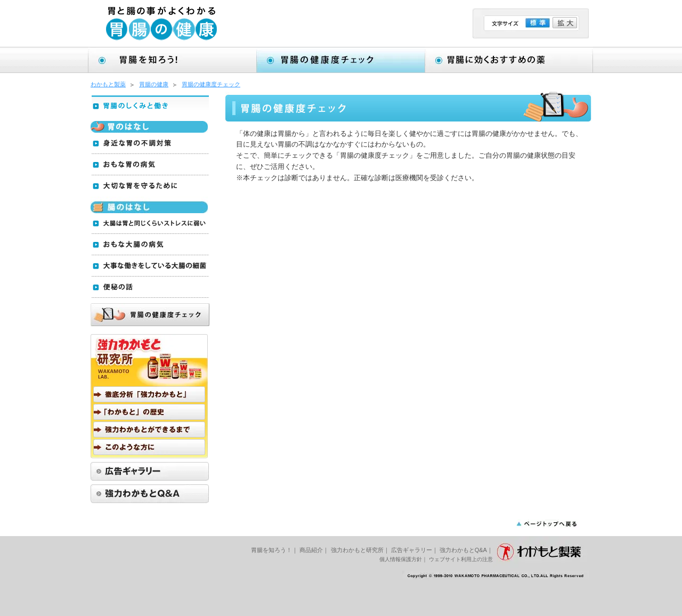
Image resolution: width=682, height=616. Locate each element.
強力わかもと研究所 (357, 550)
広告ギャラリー (412, 550)
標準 (538, 23)
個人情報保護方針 (401, 559)
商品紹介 (311, 550)
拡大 (565, 23)
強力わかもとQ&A (463, 550)
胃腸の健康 (154, 84)
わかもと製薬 (108, 84)
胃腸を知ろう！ (271, 550)
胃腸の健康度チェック (211, 84)
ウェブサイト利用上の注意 (461, 559)
